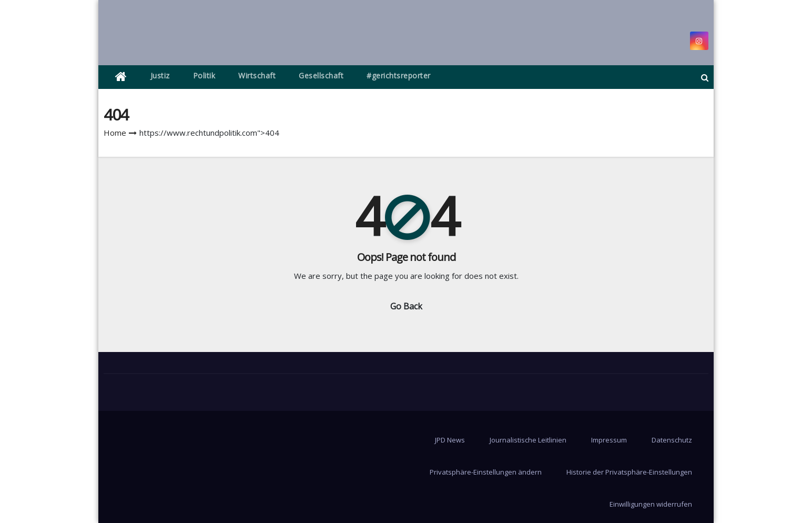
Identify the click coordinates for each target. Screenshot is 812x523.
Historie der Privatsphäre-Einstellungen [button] (629, 472)
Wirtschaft (257, 76)
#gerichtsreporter (399, 76)
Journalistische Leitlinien (528, 440)
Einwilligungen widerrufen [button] (651, 504)
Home (115, 133)
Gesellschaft (321, 76)
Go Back (406, 306)
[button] (705, 77)
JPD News (450, 440)
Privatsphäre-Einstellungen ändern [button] (486, 472)
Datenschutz (672, 440)
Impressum (609, 440)
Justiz (160, 76)
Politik (204, 76)
